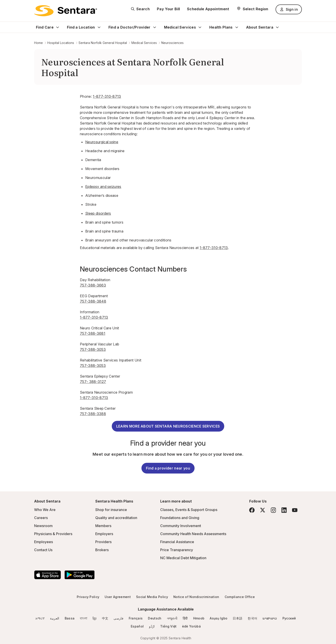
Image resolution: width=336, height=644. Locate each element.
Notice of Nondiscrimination (196, 597)
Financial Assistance (177, 542)
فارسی (118, 618)
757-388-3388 (93, 414)
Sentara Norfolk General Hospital (103, 43)
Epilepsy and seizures (103, 187)
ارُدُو (152, 626)
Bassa (70, 618)
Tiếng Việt (168, 626)
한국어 (252, 618)
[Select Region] (252, 9)
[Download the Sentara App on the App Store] (48, 575)
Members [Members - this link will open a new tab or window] (103, 526)
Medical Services (180, 27)
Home (38, 43)
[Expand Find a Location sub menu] (99, 27)
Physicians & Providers (53, 534)
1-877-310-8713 (107, 96)
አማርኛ (40, 618)
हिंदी (185, 618)
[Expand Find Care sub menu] (58, 27)
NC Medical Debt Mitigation (183, 558)
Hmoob (199, 618)
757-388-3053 (93, 349)
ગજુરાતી (172, 618)
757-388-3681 (93, 333)
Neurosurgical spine (102, 142)
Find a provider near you (168, 468)
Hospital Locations (61, 43)
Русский (289, 618)
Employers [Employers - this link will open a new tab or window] (104, 534)
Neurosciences (172, 43)
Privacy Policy (88, 597)
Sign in (289, 9)
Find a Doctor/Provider (130, 27)
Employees (44, 542)
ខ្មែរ (95, 618)
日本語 (237, 618)
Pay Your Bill (168, 9)
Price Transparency (177, 550)
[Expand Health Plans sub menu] (237, 27)
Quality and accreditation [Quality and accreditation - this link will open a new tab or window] (116, 518)
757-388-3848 (93, 301)
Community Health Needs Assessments (193, 534)
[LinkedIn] (284, 510)
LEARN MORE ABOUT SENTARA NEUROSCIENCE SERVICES (168, 426)
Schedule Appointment (208, 9)
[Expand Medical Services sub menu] (200, 27)
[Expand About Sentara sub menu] (277, 27)
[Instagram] (273, 510)
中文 (105, 618)
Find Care (45, 27)
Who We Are (45, 510)
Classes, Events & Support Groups (189, 510)
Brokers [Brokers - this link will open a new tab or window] (102, 550)
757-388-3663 (93, 285)
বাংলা (84, 618)
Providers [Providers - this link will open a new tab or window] (103, 542)
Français (136, 618)
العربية (55, 618)
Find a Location (81, 27)
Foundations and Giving (180, 518)
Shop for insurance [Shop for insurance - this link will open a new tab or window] (111, 510)
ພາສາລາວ (270, 618)
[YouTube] (295, 510)
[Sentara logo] (66, 11)
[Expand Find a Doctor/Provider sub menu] (155, 27)
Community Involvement (181, 526)
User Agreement (118, 597)
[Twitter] (263, 510)
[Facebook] (252, 510)
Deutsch (155, 618)
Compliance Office (240, 597)
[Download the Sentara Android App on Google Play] (80, 575)
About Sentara (260, 27)
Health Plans (221, 27)
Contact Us (43, 550)
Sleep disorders (98, 213)
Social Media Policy (152, 597)
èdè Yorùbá (191, 626)
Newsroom (43, 526)
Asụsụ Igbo (219, 618)
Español (137, 626)
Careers (41, 518)
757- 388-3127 (93, 382)
